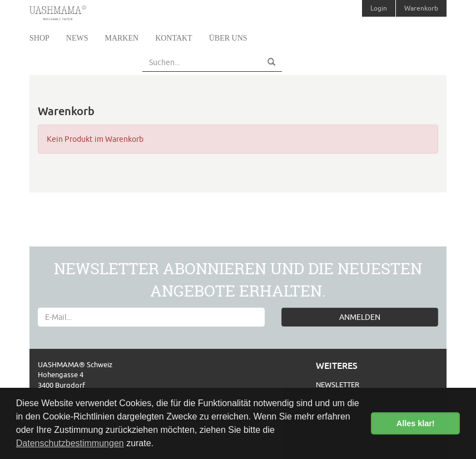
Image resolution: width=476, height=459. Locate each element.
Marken (122, 38)
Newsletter (338, 384)
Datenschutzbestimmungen (70, 443)
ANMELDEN (360, 317)
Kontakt (174, 38)
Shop (39, 38)
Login (379, 8)
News (77, 38)
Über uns (228, 38)
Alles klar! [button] (416, 423)
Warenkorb (421, 8)
